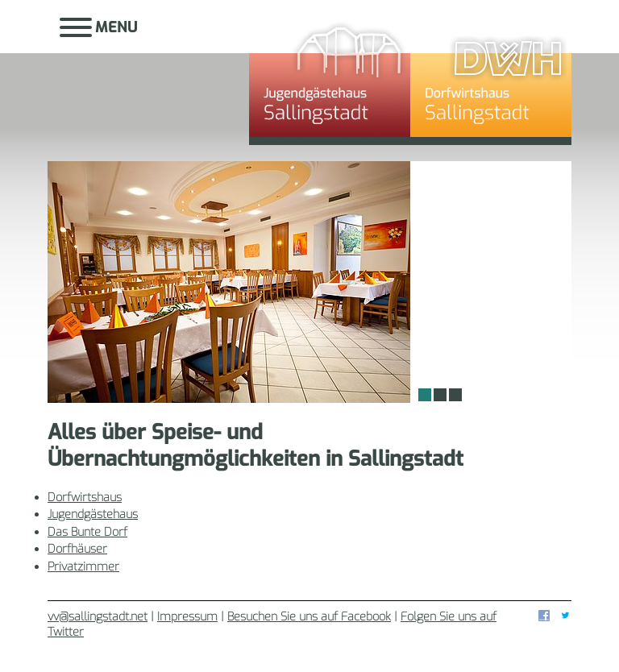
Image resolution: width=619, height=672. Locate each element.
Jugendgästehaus (330, 77)
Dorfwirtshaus (491, 77)
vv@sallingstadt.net (98, 617)
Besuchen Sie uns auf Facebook (309, 617)
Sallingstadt (148, 77)
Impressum (187, 617)
